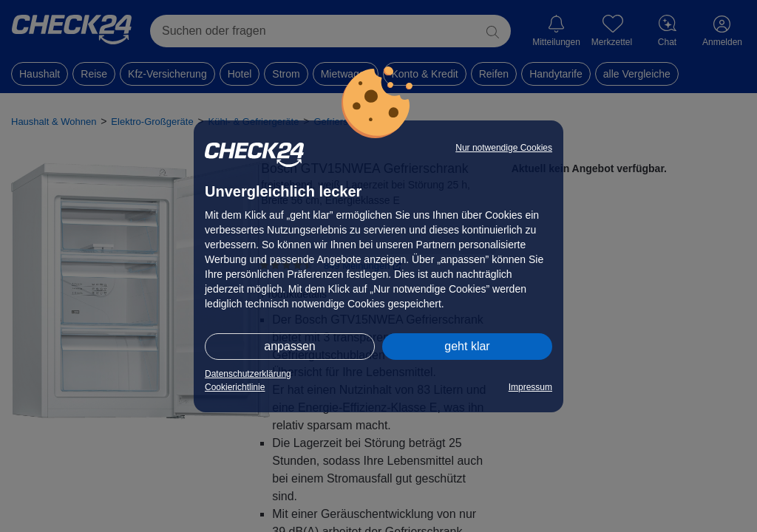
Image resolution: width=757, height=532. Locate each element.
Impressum (530, 387)
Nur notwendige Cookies (504, 148)
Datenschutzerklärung (248, 374)
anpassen (289, 346)
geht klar (467, 346)
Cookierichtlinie (235, 387)
